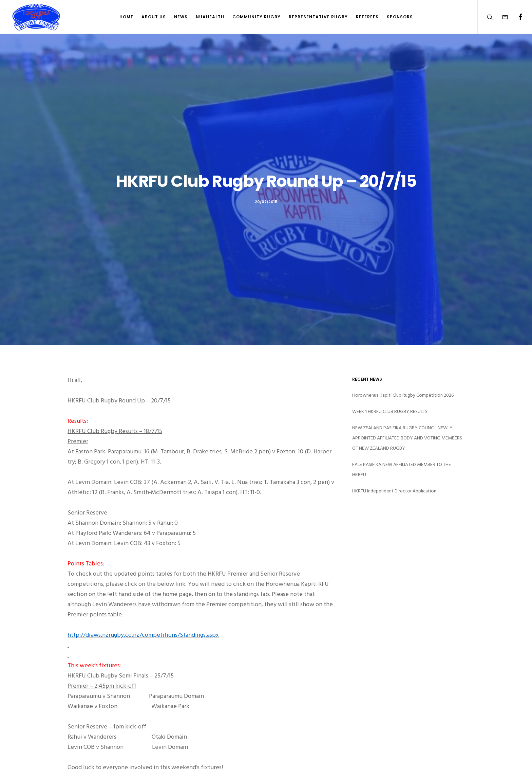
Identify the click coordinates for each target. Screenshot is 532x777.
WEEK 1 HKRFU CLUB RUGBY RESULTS (390, 411)
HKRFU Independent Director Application (394, 491)
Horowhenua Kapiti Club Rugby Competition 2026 (403, 395)
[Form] (501, 17)
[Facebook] (516, 17)
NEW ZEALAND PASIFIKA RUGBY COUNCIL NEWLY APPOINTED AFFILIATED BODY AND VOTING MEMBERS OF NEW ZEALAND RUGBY (407, 438)
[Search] (485, 17)
